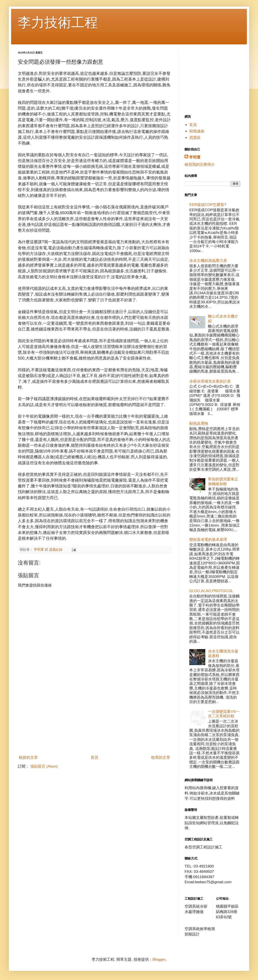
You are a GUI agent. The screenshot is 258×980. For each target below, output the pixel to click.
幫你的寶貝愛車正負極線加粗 (223, 481)
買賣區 (195, 138)
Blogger (159, 959)
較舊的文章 (161, 758)
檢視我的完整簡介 (200, 165)
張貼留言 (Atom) (44, 766)
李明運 (195, 157)
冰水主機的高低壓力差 (208, 261)
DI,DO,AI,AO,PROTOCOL (211, 591)
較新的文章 (28, 758)
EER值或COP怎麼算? (208, 205)
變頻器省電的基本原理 (208, 540)
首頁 (95, 758)
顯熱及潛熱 (199, 424)
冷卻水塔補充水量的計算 (210, 381)
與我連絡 (197, 131)
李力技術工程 (58, 23)
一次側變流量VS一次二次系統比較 (224, 714)
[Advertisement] (95, 720)
